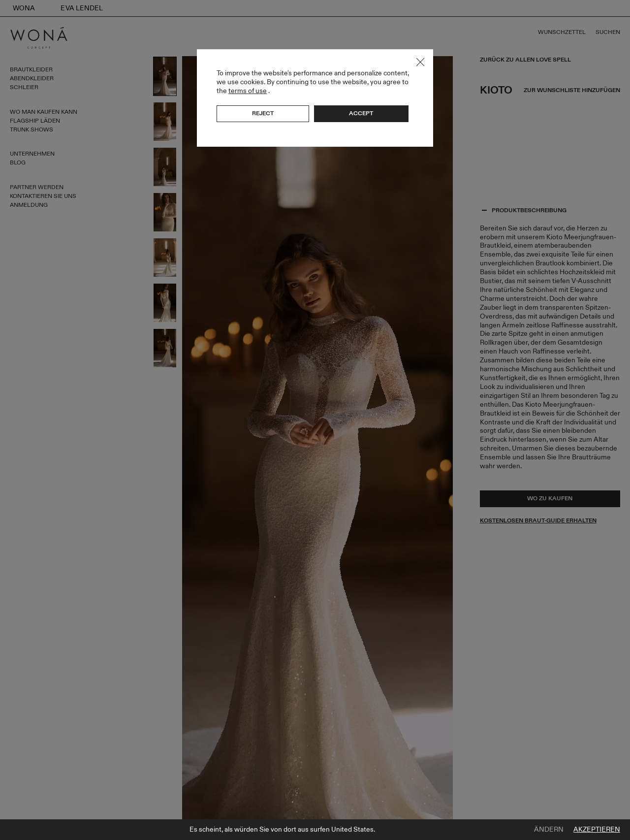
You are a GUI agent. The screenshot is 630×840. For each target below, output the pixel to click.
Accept (361, 113)
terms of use (248, 91)
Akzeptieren (597, 830)
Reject (263, 113)
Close (420, 62)
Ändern (549, 830)
